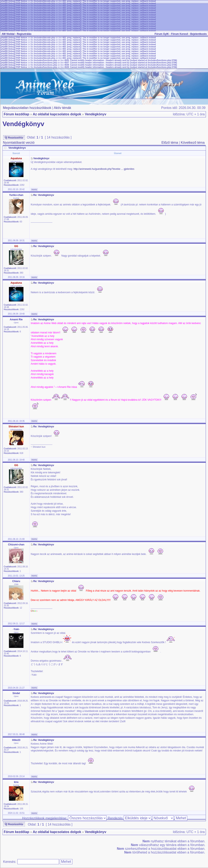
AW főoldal (8, 34)
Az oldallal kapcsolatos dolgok (57, 114)
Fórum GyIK (162, 34)
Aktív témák (62, 108)
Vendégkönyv (96, 114)
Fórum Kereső (179, 34)
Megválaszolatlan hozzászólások (27, 108)
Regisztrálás (24, 34)
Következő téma (193, 143)
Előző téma (170, 143)
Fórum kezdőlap (17, 114)
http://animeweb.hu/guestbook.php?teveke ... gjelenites (104, 169)
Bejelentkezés (199, 34)
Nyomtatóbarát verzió (19, 143)
